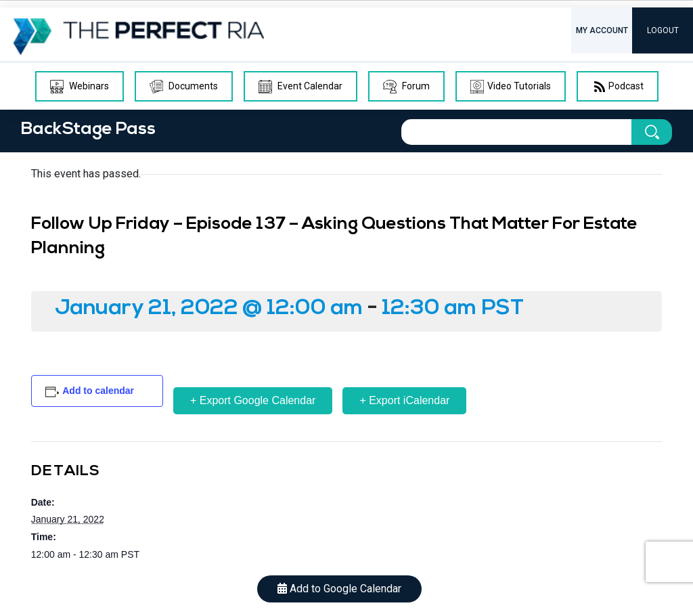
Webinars (80, 87)
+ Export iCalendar (404, 400)
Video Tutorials (511, 87)
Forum (406, 87)
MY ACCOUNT (602, 30)
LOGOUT (663, 30)
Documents (184, 87)
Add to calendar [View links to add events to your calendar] (98, 391)
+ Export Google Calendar (253, 400)
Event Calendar (300, 87)
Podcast (618, 87)
